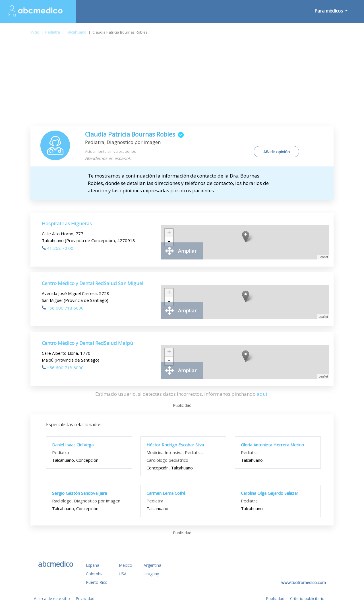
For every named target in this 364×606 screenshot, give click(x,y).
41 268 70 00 (58, 248)
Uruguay (151, 574)
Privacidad (85, 598)
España (93, 565)
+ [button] (169, 233)
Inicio (35, 32)
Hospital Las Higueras (67, 223)
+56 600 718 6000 (63, 308)
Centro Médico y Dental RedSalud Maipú (87, 343)
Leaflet (323, 257)
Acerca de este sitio (52, 598)
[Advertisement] (182, 84)
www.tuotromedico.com (304, 583)
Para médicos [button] (329, 11)
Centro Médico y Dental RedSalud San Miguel (93, 283)
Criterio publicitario (307, 598)
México (126, 565)
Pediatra (53, 32)
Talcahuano (76, 32)
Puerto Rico (97, 582)
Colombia (95, 574)
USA (123, 574)
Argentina (152, 565)
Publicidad (275, 598)
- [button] (169, 242)
